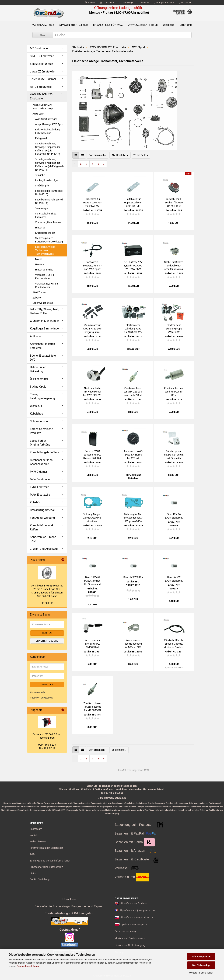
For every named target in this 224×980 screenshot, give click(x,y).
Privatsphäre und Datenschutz (46, 867)
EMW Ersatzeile (39, 487)
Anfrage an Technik (164, 3)
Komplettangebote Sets (44, 452)
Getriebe (40, 264)
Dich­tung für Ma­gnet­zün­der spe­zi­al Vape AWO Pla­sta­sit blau (133, 518)
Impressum (36, 829)
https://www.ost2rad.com (134, 903)
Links (33, 873)
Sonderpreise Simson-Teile (43, 539)
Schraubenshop (40, 421)
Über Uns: (69, 899)
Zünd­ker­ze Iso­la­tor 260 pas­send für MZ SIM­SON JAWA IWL (92, 707)
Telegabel (40, 175)
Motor (38, 259)
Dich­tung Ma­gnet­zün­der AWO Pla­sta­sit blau (92, 518)
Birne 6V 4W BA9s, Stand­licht (174, 579)
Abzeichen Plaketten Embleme (42, 346)
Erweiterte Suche (47, 641)
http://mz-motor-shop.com (134, 924)
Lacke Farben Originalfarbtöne (40, 443)
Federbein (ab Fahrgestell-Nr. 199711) (49, 201)
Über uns (186, 25)
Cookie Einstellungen (41, 879)
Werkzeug (36, 406)
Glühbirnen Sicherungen (45, 321)
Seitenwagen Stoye (43, 303)
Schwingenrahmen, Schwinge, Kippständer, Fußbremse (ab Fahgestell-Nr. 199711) (50, 165)
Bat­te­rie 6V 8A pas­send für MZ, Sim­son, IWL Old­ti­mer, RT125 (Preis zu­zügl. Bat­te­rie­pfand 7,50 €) (92, 455)
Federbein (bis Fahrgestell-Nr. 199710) (49, 193)
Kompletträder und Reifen (41, 527)
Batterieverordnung (125, 931)
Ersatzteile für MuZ (108, 25)
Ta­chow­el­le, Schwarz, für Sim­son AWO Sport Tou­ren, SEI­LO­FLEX (92, 266)
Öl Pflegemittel (39, 379)
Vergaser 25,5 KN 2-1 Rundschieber (47, 285)
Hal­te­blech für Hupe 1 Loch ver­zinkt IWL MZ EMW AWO (92, 203)
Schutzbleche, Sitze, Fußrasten (46, 215)
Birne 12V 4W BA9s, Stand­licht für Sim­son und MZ (92, 581)
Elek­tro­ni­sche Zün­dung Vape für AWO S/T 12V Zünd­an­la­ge (133, 329)
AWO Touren (39, 292)
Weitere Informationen (201, 973)
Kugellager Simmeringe (44, 329)
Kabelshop (36, 414)
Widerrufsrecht (38, 842)
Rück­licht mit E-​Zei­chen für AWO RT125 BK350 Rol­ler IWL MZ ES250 (174, 203)
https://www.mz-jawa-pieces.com (137, 910)
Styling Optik (38, 387)
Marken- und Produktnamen (130, 938)
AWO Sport (38, 114)
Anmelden (47, 684)
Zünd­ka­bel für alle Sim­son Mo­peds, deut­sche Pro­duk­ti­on (174, 644)
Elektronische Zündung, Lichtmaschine (48, 131)
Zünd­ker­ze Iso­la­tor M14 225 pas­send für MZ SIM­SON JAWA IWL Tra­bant (133, 392)
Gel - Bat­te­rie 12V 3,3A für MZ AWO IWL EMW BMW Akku (133, 266)
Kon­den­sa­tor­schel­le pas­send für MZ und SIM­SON (133, 644)
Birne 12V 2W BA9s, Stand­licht (174, 516)
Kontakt (34, 835)
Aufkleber (36, 336)
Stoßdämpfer (42, 186)
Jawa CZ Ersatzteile (143, 25)
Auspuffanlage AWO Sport (49, 124)
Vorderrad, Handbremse (48, 222)
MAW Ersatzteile (40, 495)
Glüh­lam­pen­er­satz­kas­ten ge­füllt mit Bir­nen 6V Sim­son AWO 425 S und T (174, 455)
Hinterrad (40, 228)
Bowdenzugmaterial (42, 510)
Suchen (90, 3)
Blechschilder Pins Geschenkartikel (41, 462)
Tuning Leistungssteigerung (42, 396)
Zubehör (37, 298)
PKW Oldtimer (38, 472)
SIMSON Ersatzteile (74, 25)
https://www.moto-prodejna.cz (136, 917)
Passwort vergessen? (42, 698)
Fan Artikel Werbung (42, 518)
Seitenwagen (42, 208)
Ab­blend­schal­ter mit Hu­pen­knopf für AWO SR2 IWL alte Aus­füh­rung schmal (92, 392)
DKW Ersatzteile (40, 479)
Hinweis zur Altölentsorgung (130, 945)
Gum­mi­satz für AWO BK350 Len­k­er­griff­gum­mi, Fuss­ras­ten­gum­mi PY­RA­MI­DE (92, 329)
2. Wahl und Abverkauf (44, 549)
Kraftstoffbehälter (45, 233)
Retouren (144, 3)
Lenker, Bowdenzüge (46, 180)
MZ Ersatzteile (43, 25)
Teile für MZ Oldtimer (43, 79)
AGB (32, 854)
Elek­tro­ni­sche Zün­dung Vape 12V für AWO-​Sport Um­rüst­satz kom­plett (174, 329)
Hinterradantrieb (44, 270)
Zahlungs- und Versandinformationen (50, 861)
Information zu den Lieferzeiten (47, 848)
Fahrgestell (41, 138)
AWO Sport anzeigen (46, 119)
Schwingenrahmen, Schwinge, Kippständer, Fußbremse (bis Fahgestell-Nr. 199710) (48, 149)
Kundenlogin (127, 3)
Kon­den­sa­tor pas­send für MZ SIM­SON (174, 392)
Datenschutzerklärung (28, 966)
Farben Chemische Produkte (41, 431)
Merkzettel (185, 3)
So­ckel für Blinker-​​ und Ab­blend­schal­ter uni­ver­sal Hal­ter (174, 266)
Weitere (169, 25)
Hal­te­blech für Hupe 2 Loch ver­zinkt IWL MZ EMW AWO (133, 203)
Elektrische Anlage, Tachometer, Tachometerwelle (45, 250)
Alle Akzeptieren (201, 957)
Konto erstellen (38, 692)
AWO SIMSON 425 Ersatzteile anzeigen (43, 107)
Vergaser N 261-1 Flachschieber (45, 277)
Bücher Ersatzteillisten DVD (44, 358)
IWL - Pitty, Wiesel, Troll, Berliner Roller (44, 311)
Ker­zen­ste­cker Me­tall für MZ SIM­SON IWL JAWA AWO (92, 644)
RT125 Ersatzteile (41, 87)
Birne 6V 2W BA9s (133, 577)
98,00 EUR (47, 603)
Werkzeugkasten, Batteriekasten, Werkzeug (49, 240)
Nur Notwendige (201, 965)
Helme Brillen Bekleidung (38, 369)
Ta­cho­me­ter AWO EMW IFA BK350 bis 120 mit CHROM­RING (133, 455)
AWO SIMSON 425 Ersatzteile (41, 96)
